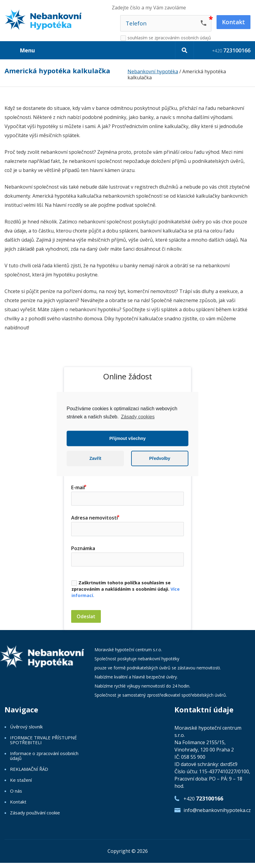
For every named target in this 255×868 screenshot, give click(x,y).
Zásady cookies (138, 416)
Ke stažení (21, 780)
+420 (231, 50)
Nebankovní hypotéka (153, 71)
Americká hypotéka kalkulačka (57, 71)
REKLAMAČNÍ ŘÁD (29, 769)
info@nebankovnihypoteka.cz (217, 810)
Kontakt (18, 802)
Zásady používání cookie (35, 813)
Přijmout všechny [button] (127, 438)
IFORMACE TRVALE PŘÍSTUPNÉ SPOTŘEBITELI (43, 740)
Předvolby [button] (160, 458)
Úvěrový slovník (26, 727)
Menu (27, 50)
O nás (16, 791)
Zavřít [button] (95, 458)
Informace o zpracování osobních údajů (44, 756)
